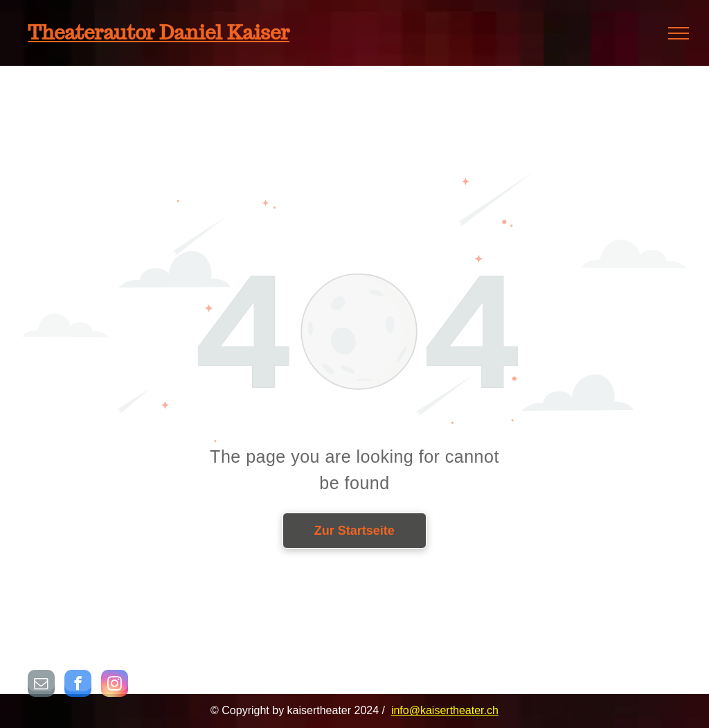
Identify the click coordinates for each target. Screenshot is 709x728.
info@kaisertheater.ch (445, 710)
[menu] (679, 33)
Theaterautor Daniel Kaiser (159, 32)
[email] (41, 685)
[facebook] (78, 685)
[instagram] (115, 685)
